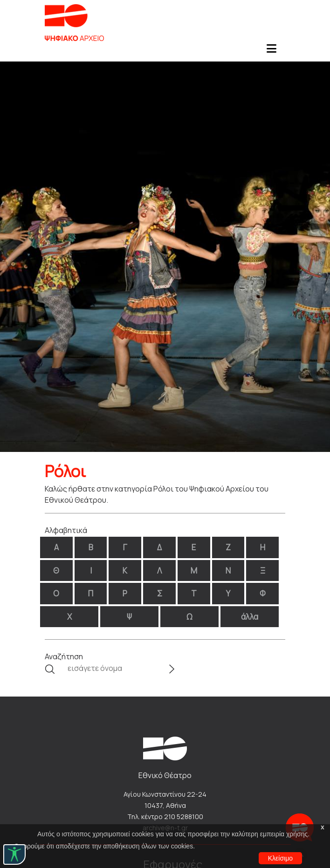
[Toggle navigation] (271, 51)
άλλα (250, 617)
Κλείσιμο (280, 858)
